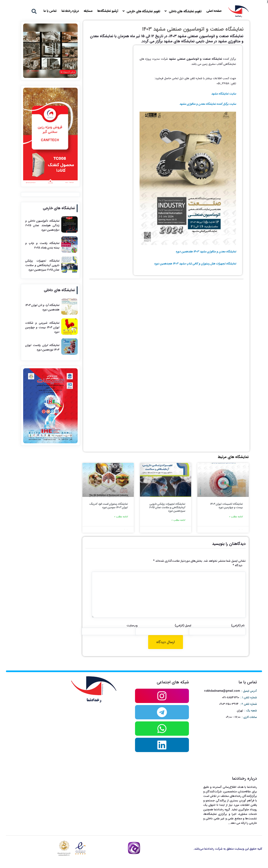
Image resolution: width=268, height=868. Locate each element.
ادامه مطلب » (236, 517)
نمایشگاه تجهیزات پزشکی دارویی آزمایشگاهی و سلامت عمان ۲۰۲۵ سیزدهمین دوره (167, 507)
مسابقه (88, 11)
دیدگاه (237, 565)
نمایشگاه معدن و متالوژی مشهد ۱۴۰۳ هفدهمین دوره (206, 252)
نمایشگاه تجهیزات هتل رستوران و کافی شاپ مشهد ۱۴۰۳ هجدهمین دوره (195, 264)
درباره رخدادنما (70, 11)
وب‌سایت (132, 625)
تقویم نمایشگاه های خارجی (143, 11)
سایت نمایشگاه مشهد (224, 94)
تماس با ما (50, 11)
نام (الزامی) (238, 625)
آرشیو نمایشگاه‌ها (108, 11)
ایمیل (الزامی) (183, 625)
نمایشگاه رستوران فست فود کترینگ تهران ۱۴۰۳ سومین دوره (108, 506)
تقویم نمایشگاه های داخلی (185, 11)
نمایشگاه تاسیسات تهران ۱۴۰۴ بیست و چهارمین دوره (226, 506)
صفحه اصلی (214, 11)
